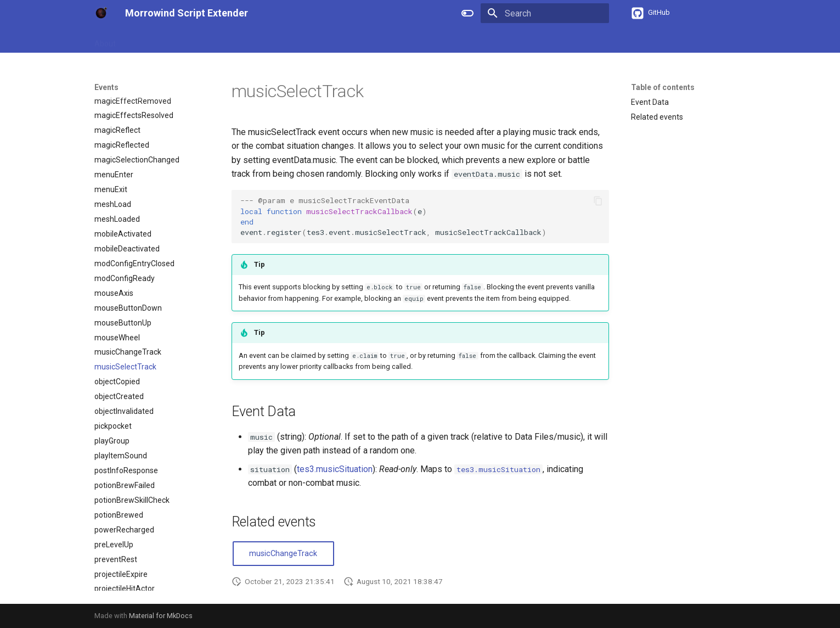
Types (259, 40)
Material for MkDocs (161, 616)
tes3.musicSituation (335, 469)
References (186, 40)
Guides (141, 40)
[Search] (545, 13)
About (105, 40)
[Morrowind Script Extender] (101, 13)
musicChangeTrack (283, 554)
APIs (227, 40)
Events (295, 40)
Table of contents (663, 87)
